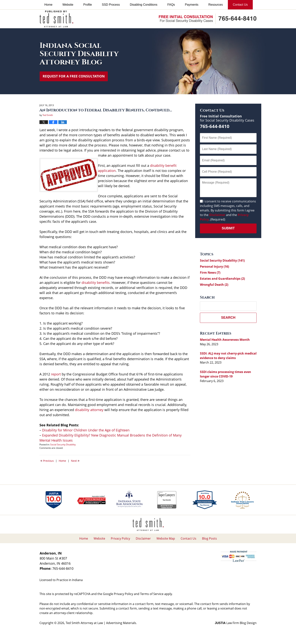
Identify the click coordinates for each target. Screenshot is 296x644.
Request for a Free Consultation (74, 76)
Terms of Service (152, 594)
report (56, 374)
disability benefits (96, 283)
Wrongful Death (214, 285)
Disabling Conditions (144, 5)
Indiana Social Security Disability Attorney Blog (56, 19)
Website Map (166, 538)
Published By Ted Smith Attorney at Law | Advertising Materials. (208, 19)
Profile (87, 5)
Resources (216, 5)
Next (75, 460)
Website (68, 5)
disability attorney (89, 410)
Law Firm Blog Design (236, 623)
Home (48, 5)
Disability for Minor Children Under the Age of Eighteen (86, 430)
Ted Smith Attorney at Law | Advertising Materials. (101, 623)
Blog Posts (209, 538)
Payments (192, 5)
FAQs (171, 5)
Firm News (210, 273)
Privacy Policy (120, 538)
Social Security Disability (63, 445)
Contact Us (240, 5)
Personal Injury (214, 266)
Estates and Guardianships (222, 279)
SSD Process (111, 5)
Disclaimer (217, 215)
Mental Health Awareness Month (225, 340)
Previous (47, 460)
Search (228, 318)
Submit (228, 228)
